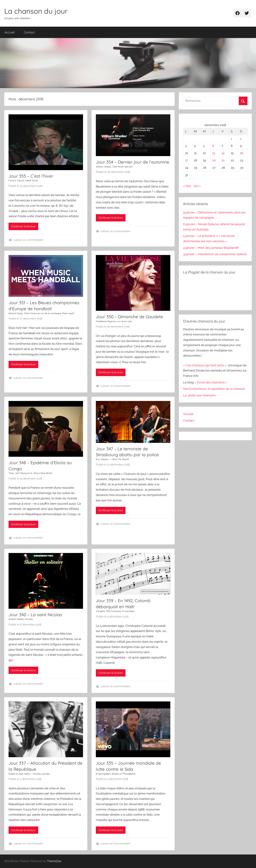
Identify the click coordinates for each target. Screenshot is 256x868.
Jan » (197, 186)
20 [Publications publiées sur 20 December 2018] (214, 160)
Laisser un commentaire (28, 240)
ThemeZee (54, 861)
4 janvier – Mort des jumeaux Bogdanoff (211, 248)
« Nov (187, 186)
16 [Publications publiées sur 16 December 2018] (242, 153)
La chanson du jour (36, 11)
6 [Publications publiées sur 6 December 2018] (213, 146)
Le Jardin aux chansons (199, 395)
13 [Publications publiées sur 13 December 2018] (214, 153)
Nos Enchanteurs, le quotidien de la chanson (214, 389)
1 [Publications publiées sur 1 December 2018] (231, 139)
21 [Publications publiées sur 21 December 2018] (223, 160)
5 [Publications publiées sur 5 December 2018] (204, 146)
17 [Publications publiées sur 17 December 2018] (186, 160)
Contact (29, 32)
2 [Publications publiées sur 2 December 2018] (241, 139)
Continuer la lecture (23, 226)
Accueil (10, 32)
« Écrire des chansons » (211, 382)
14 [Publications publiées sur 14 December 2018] (223, 153)
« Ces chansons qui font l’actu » (205, 365)
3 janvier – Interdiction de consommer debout (215, 254)
